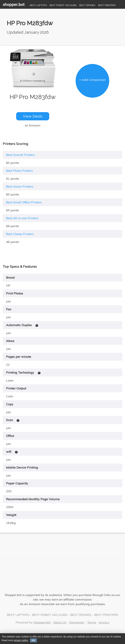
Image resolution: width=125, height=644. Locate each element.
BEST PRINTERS (107, 5)
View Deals (33, 116)
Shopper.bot (42, 622)
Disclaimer (77, 622)
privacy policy (21, 640)
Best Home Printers (20, 186)
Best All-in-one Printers (22, 218)
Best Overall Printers (20, 155)
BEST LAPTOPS (38, 5)
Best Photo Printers (19, 171)
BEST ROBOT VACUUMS (63, 5)
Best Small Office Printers (24, 202)
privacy (104, 622)
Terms (92, 622)
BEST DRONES (87, 5)
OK (33, 640)
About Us (60, 622)
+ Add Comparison (92, 80)
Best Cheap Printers (20, 234)
